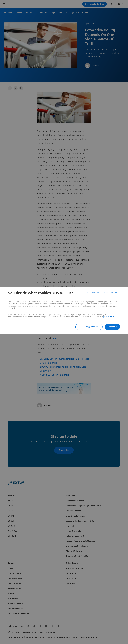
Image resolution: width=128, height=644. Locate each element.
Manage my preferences (87, 327)
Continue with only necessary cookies (104, 293)
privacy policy (109, 317)
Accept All (112, 327)
